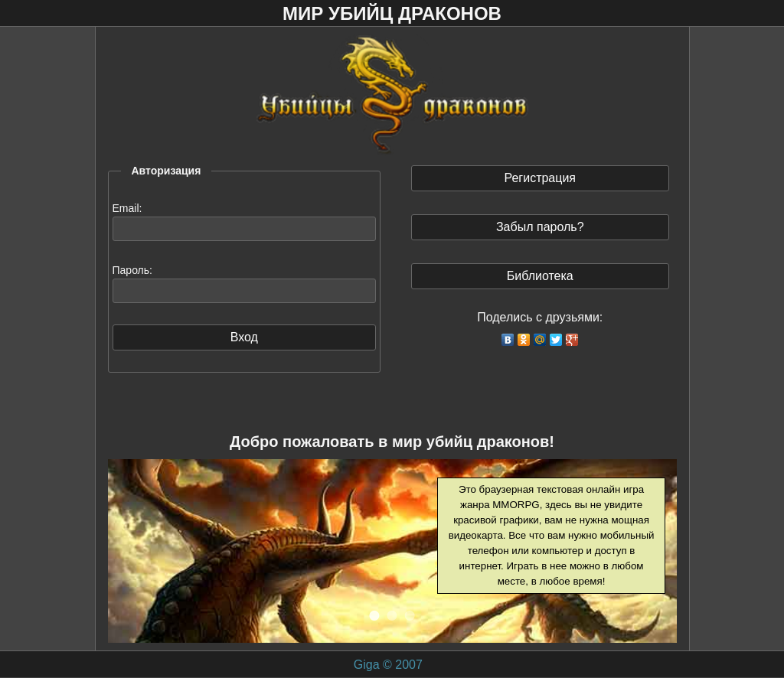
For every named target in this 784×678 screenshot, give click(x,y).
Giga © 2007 (388, 665)
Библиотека (540, 276)
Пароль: (132, 270)
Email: (127, 208)
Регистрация (540, 178)
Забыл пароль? (540, 227)
